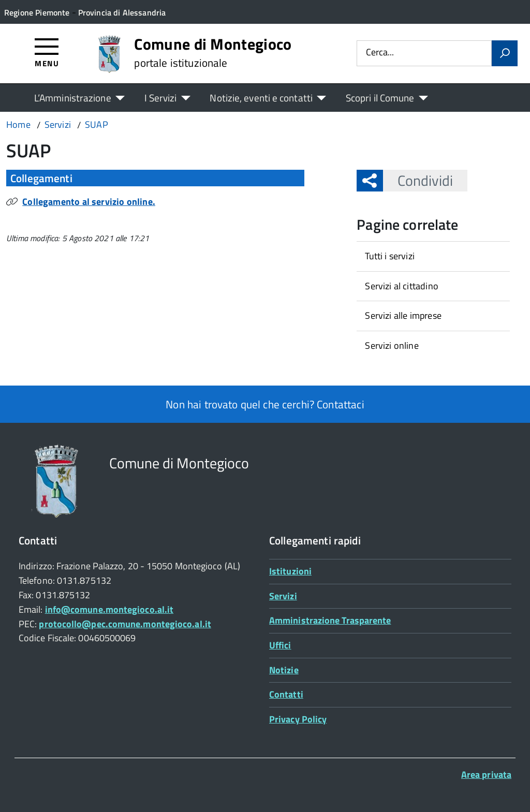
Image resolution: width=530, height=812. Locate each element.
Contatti (286, 694)
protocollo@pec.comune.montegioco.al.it (125, 624)
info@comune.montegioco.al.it (109, 609)
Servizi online (392, 345)
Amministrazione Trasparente (330, 620)
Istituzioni (290, 571)
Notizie (284, 670)
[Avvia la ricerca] (505, 53)
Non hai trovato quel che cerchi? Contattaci (265, 404)
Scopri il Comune (380, 98)
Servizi (283, 596)
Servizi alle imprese (403, 315)
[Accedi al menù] (47, 52)
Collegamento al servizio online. (89, 202)
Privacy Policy (298, 719)
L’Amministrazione (73, 98)
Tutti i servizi (390, 256)
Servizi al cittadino (402, 286)
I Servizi (161, 98)
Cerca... (380, 53)
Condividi (418, 180)
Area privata (486, 774)
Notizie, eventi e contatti (261, 98)
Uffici (280, 645)
